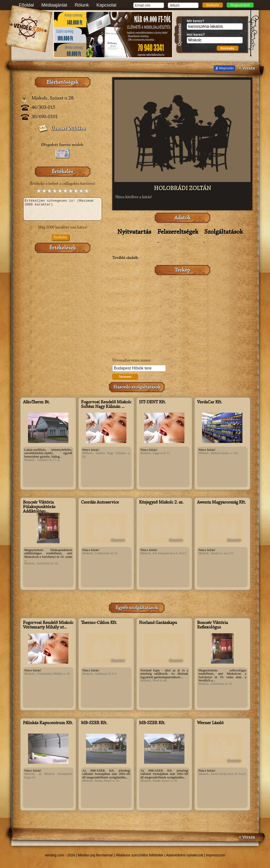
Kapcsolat (106, 5)
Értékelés (60, 238)
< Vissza (247, 68)
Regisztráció (240, 5)
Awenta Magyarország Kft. (221, 503)
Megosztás (226, 68)
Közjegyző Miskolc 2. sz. (161, 503)
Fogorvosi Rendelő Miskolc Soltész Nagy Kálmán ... (106, 405)
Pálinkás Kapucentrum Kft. (48, 723)
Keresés (227, 48)
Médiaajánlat (54, 5)
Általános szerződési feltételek (140, 855)
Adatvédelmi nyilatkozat (185, 855)
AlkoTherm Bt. (36, 402)
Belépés (213, 5)
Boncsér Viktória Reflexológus (212, 625)
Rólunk (82, 5)
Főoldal (26, 5)
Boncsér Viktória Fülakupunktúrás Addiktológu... (39, 507)
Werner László (210, 723)
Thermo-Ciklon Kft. (99, 623)
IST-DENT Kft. (152, 402)
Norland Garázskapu (158, 623)
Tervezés (125, 377)
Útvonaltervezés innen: (132, 360)
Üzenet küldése (68, 129)
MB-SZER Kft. (94, 723)
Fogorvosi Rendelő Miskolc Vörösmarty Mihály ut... (48, 625)
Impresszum (215, 855)
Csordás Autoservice (100, 503)
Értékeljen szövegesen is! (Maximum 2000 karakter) (63, 209)
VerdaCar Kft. (210, 402)
